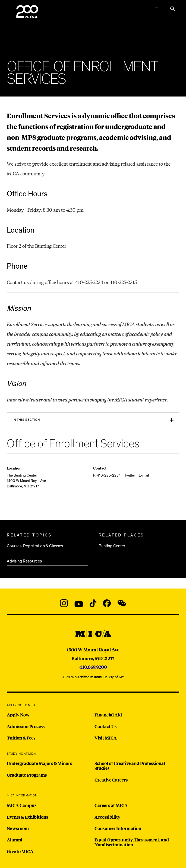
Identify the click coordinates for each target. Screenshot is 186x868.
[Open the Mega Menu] (157, 9)
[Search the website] (173, 9)
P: (107, 475)
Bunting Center (112, 546)
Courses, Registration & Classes (35, 546)
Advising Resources (24, 561)
